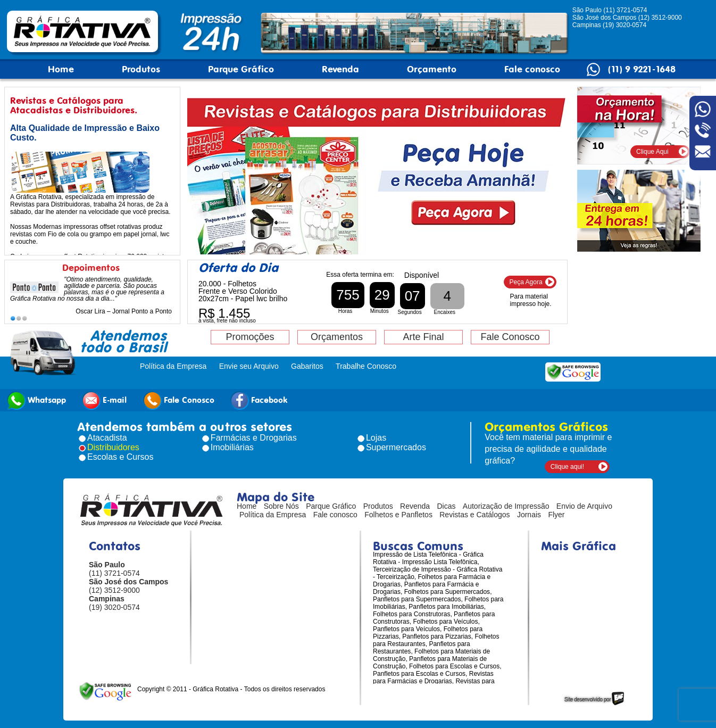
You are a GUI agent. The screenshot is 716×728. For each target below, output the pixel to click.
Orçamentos (337, 337)
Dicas (447, 506)
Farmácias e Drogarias (254, 438)
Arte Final (423, 337)
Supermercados (396, 447)
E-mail (104, 400)
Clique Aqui (652, 152)
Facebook (259, 400)
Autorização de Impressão (506, 506)
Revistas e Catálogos (474, 515)
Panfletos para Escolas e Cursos (419, 674)
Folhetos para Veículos (445, 622)
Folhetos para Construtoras (411, 614)
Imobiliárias (232, 447)
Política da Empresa (173, 366)
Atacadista (107, 438)
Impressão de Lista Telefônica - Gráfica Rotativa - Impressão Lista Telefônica (428, 558)
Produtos (141, 69)
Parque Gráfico (241, 69)
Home (61, 69)
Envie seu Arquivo (249, 366)
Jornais (529, 515)
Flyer (556, 515)
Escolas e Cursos (120, 457)
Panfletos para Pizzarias (436, 636)
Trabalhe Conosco (366, 366)
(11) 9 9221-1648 (642, 69)
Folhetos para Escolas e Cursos (454, 666)
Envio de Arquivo (584, 506)
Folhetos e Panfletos (398, 515)
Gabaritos (307, 366)
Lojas (376, 438)
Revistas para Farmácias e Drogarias (433, 677)
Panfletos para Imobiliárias (446, 607)
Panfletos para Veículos (406, 629)
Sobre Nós (281, 506)
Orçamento (432, 69)
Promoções (250, 337)
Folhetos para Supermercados (447, 592)
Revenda (340, 69)
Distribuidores (113, 447)
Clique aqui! (567, 467)
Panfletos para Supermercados (417, 599)
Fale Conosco (510, 337)
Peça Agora (526, 282)
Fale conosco (532, 69)
